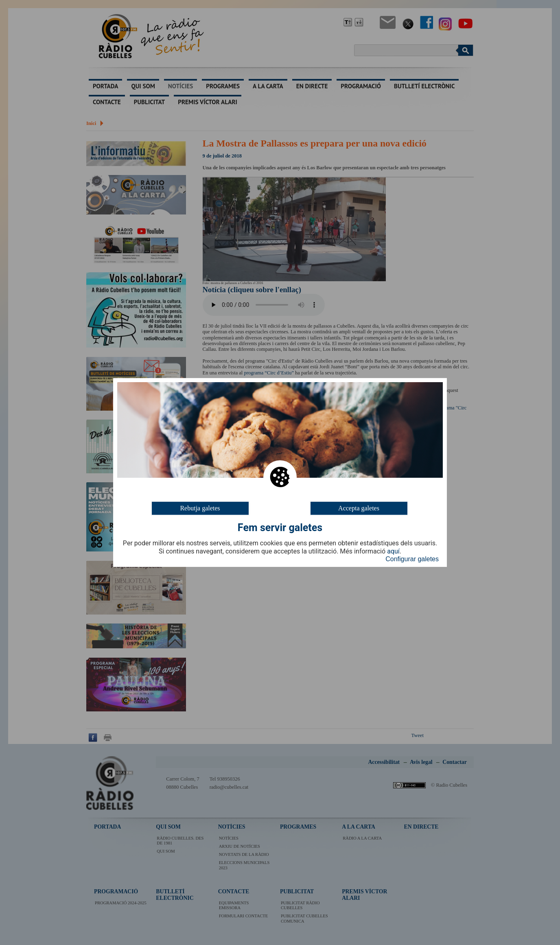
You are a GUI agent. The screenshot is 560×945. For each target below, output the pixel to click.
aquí (393, 551)
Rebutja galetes (200, 508)
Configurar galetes (412, 559)
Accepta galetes (359, 508)
